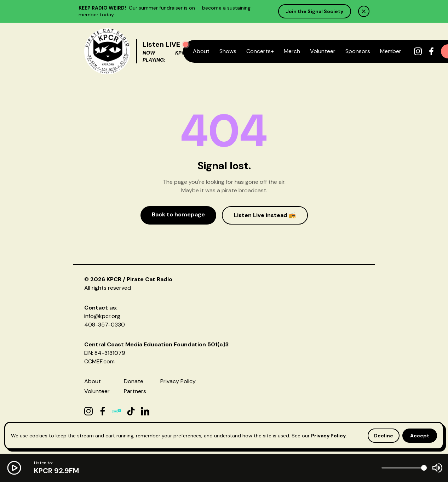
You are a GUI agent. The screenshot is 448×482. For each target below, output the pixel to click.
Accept (420, 436)
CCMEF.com (99, 361)
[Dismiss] (364, 11)
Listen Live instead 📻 (265, 215)
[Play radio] (186, 44)
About (201, 51)
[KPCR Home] (107, 51)
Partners (135, 391)
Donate (134, 381)
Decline (384, 436)
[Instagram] (418, 51)
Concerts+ (260, 51)
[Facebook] (431, 51)
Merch (292, 51)
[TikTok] (131, 411)
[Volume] (404, 468)
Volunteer (323, 51)
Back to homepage (178, 214)
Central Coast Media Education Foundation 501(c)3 (156, 344)
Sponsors (358, 51)
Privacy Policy (178, 381)
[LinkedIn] (145, 411)
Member (391, 51)
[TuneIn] (117, 411)
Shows (228, 51)
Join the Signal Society (315, 11)
